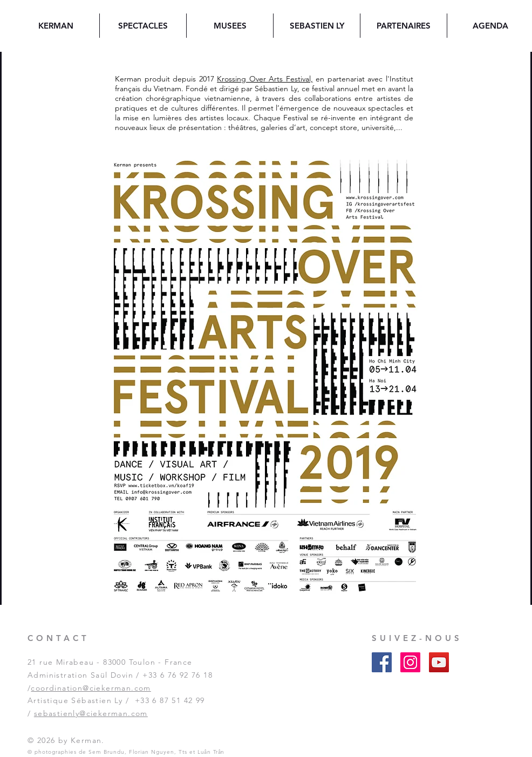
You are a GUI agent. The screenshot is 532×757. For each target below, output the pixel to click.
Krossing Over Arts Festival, (265, 79)
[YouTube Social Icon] (439, 662)
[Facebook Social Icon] (382, 662)
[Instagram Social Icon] (410, 662)
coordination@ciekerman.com (91, 688)
